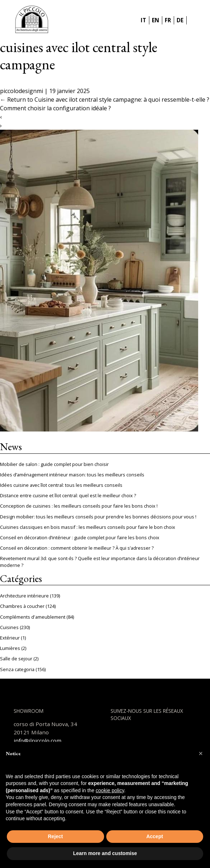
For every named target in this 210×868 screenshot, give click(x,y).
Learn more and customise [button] (105, 853)
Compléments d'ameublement (33, 617)
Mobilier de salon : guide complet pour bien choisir (54, 464)
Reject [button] (55, 836)
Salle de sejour (16, 659)
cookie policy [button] (110, 790)
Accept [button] (155, 836)
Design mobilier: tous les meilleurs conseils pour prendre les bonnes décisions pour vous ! (98, 517)
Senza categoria (17, 669)
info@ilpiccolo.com (38, 740)
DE (180, 20)
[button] (201, 753)
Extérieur (10, 638)
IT (143, 20)
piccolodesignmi (22, 91)
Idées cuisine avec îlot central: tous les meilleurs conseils (61, 485)
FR (168, 20)
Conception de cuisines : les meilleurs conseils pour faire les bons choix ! (79, 506)
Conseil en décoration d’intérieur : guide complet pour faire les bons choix (80, 537)
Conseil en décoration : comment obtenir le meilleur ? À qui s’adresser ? (77, 548)
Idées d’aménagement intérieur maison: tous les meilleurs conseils (72, 475)
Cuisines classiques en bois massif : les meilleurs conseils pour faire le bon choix (88, 527)
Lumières (10, 648)
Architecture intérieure (24, 596)
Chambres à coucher (22, 606)
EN (155, 20)
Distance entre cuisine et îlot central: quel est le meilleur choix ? (68, 495)
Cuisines (9, 627)
